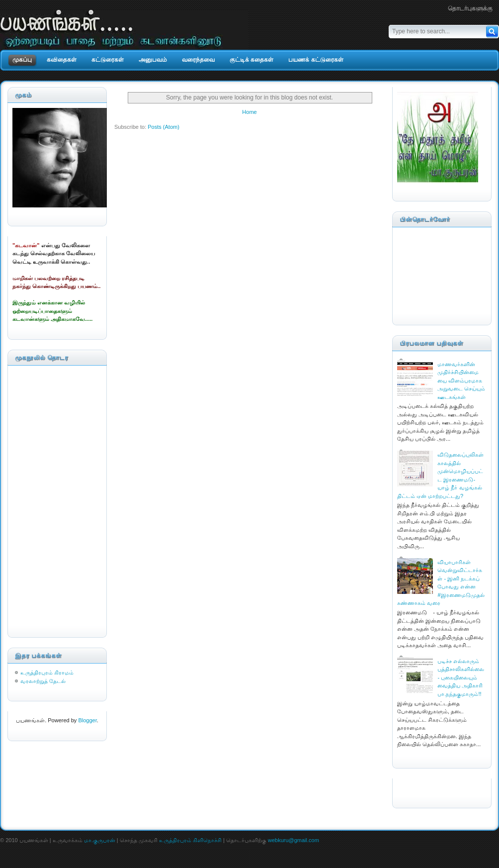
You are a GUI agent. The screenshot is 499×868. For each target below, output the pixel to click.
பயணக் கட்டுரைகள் (316, 60)
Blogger (87, 720)
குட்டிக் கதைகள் (251, 60)
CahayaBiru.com (417, 787)
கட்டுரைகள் (108, 60)
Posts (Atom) (164, 127)
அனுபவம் (153, 60)
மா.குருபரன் (100, 840)
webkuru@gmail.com (293, 840)
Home (249, 112)
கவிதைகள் (62, 60)
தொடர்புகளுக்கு (470, 8)
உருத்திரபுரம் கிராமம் (47, 673)
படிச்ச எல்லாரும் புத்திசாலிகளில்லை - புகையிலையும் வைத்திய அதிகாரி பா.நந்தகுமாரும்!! (461, 677)
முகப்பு (22, 60)
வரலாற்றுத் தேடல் (43, 681)
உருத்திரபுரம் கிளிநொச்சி (190, 840)
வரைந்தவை (198, 60)
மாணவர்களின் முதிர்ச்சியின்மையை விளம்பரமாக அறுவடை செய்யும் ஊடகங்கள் (461, 381)
